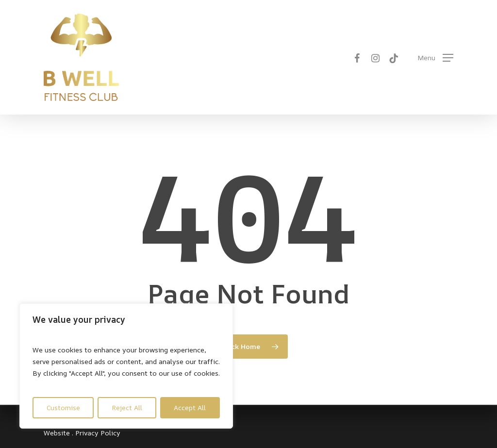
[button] (435, 58)
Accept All (190, 407)
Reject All (127, 407)
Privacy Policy (98, 433)
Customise (63, 407)
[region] (126, 366)
